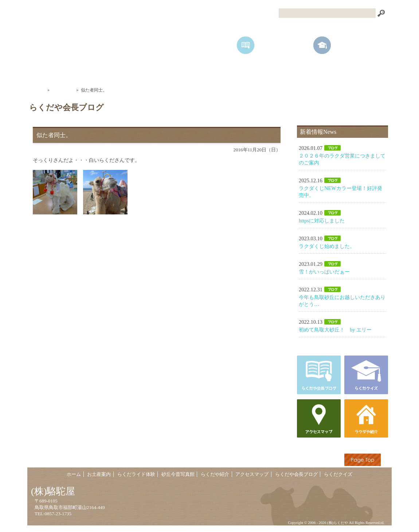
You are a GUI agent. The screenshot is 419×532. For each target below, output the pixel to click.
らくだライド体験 (180, 71)
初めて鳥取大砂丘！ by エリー (335, 330)
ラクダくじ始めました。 (327, 246)
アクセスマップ (355, 71)
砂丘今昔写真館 (239, 71)
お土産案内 (122, 71)
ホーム (64, 71)
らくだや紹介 (297, 71)
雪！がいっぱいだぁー (324, 272)
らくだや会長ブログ (296, 475)
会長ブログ (63, 90)
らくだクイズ (338, 475)
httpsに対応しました (322, 221)
